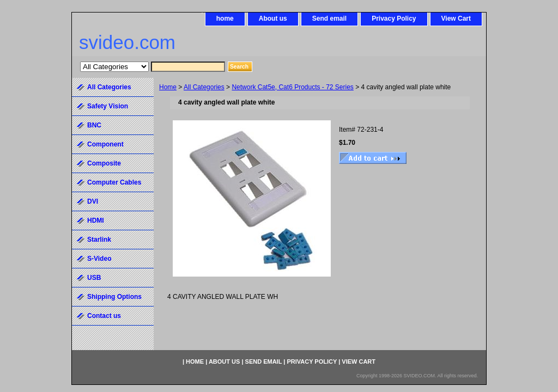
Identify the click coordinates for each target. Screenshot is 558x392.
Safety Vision (108, 106)
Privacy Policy (394, 19)
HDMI (96, 220)
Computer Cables (114, 182)
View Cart (456, 19)
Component (105, 144)
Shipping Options (114, 297)
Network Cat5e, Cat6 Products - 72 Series (292, 87)
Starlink (99, 240)
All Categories (204, 87)
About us (273, 19)
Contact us (104, 316)
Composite (104, 163)
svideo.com (127, 42)
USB (94, 278)
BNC (94, 125)
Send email (329, 19)
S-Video (99, 259)
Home (168, 87)
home (225, 19)
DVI (93, 201)
